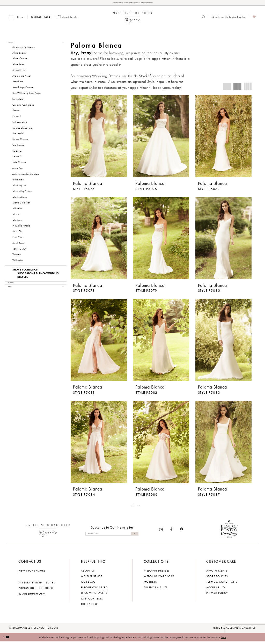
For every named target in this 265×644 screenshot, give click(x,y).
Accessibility (216, 589)
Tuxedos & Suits (156, 589)
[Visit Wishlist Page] (254, 19)
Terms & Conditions (222, 584)
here (224, 639)
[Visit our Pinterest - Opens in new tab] (182, 532)
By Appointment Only (32, 596)
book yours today (167, 90)
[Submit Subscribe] (134, 536)
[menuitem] (16, 19)
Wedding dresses (157, 573)
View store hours (32, 573)
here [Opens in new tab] (174, 84)
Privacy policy (217, 595)
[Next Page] (143, 507)
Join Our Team (92, 601)
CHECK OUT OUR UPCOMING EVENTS (160, 3)
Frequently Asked (94, 589)
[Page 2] (137, 507)
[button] (16, 19)
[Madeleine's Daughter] (48, 532)
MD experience (92, 578)
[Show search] (204, 19)
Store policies (217, 578)
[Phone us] (41, 19)
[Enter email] (112, 536)
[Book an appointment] (68, 19)
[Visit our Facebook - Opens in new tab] (171, 532)
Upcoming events (94, 595)
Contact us (90, 606)
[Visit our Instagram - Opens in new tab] (161, 532)
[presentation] (99, 138)
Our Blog (88, 584)
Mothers (150, 584)
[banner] (133, 19)
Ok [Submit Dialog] (15, 639)
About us (88, 573)
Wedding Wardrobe (159, 578)
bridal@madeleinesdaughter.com (34, 630)
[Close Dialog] (6, 639)
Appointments (217, 573)
